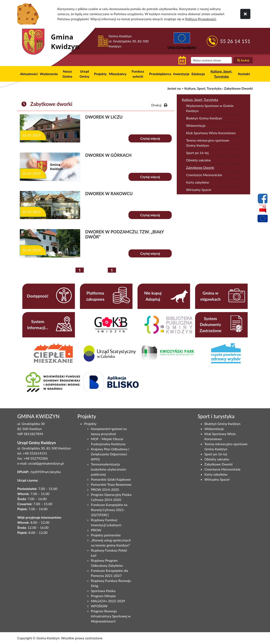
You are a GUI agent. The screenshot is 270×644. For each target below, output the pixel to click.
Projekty (100, 74)
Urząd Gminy (84, 74)
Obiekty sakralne (198, 160)
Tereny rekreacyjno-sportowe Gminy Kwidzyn (208, 143)
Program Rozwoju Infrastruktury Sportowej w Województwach (111, 616)
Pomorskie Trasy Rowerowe (111, 484)
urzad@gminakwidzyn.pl (46, 463)
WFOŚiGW (99, 606)
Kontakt (244, 74)
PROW (96, 530)
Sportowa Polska (103, 591)
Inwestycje (181, 74)
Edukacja (198, 74)
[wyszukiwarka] (211, 60)
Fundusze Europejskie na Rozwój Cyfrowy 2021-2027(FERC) (109, 510)
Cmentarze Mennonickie (204, 175)
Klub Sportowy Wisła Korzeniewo (211, 133)
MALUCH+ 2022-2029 (108, 601)
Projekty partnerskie (106, 535)
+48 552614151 (35, 453)
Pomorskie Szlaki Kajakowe (111, 479)
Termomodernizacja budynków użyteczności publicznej (109, 469)
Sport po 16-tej (197, 153)
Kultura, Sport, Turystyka (221, 74)
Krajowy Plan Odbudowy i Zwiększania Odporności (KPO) (110, 454)
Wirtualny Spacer (199, 190)
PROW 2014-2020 (105, 489)
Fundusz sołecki (138, 74)
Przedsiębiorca (160, 74)
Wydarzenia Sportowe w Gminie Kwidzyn (210, 108)
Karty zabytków (198, 182)
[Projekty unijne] (263, 219)
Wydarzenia (49, 74)
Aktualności (29, 74)
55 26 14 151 (235, 41)
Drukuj (159, 105)
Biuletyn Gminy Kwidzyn (204, 118)
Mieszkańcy (118, 74)
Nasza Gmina (67, 74)
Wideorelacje (196, 125)
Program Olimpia (103, 596)
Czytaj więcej (150, 138)
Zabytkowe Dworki (200, 167)
